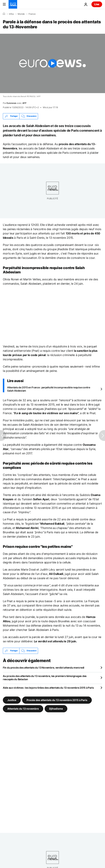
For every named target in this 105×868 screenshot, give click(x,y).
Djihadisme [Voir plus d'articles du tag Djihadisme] (56, 708)
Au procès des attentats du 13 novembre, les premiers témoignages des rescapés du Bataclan (45, 678)
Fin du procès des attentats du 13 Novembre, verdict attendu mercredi (44, 668)
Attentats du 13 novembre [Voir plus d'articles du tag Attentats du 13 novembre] (23, 708)
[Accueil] (4, 14)
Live (97, 4)
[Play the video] (52, 63)
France (32, 14)
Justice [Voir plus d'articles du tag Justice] (12, 700)
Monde (21, 14)
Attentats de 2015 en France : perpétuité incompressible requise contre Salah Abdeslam (49, 389)
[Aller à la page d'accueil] (13, 4)
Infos (11, 14)
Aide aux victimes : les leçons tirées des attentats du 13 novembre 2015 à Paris (48, 688)
